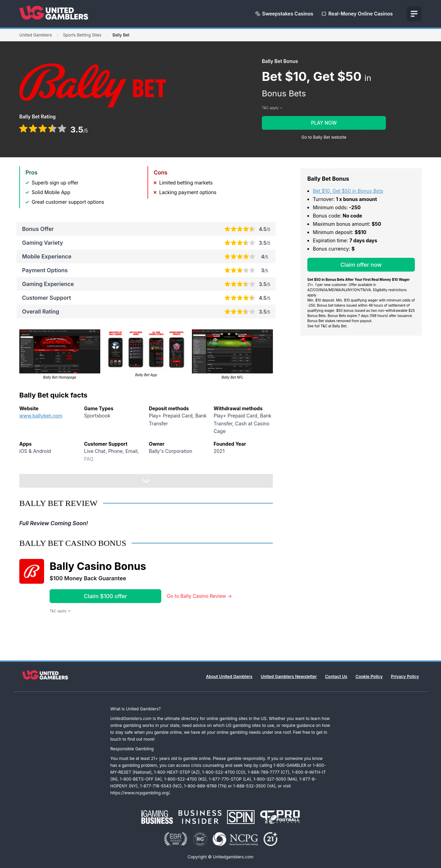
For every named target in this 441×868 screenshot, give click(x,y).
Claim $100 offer (105, 596)
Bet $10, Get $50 (348, 191)
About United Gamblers (229, 676)
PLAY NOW (324, 123)
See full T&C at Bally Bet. (327, 326)
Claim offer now (361, 265)
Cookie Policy (369, 676)
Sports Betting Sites (82, 35)
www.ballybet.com (41, 416)
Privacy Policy (405, 676)
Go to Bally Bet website (324, 137)
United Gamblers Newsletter (289, 676)
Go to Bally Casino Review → (199, 596)
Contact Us (336, 676)
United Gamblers (36, 35)
